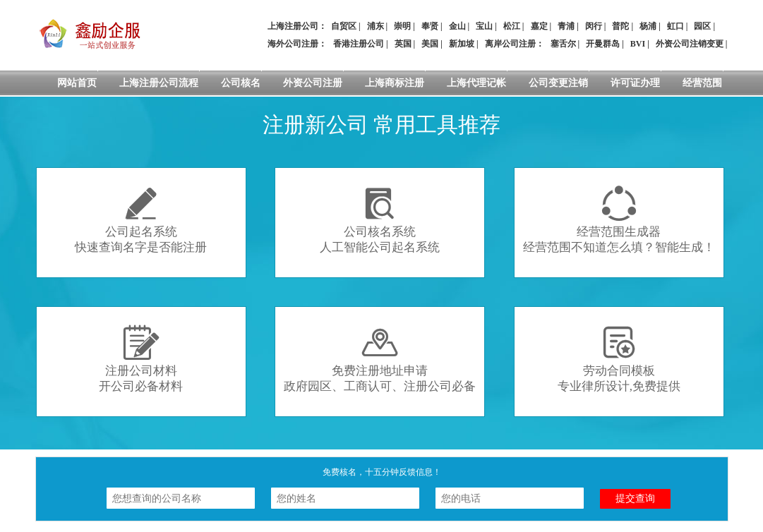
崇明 (402, 26)
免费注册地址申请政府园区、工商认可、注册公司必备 (380, 359)
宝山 (484, 26)
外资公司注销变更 (690, 44)
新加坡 (462, 44)
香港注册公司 (359, 44)
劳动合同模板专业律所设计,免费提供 (619, 359)
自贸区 (344, 26)
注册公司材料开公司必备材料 (141, 359)
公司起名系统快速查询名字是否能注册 (141, 220)
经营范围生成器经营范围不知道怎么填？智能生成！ (619, 220)
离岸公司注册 (510, 44)
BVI (638, 44)
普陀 (620, 26)
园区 (702, 26)
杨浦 (648, 26)
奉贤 (430, 26)
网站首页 (77, 83)
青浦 (566, 26)
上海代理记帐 (476, 83)
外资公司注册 (313, 83)
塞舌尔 (563, 44)
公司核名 (241, 83)
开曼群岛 (603, 44)
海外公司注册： (297, 44)
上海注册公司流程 (159, 83)
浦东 (376, 26)
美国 (430, 44)
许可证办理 (635, 83)
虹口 (675, 26)
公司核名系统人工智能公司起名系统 (380, 220)
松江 (512, 26)
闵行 (594, 26)
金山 (457, 26)
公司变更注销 (558, 83)
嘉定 (539, 26)
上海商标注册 (395, 83)
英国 (403, 44)
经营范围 (702, 83)
